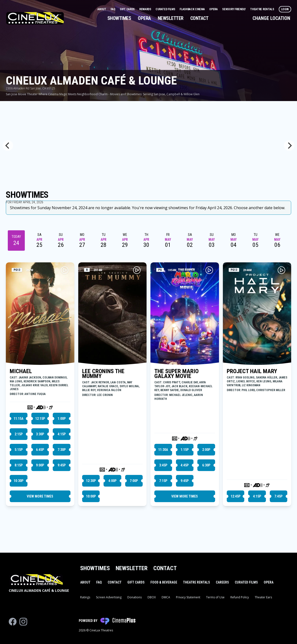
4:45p (185, 465)
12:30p (91, 481)
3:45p (163, 465)
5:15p (19, 450)
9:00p (40, 465)
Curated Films (166, 9)
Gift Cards (128, 9)
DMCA (166, 597)
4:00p (112, 481)
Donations (135, 597)
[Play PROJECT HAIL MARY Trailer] (281, 270)
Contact (199, 18)
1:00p (62, 419)
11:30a (163, 450)
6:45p (40, 450)
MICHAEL (21, 371)
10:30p (18, 481)
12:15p (40, 419)
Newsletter (171, 18)
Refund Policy (240, 597)
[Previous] (8, 146)
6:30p (206, 465)
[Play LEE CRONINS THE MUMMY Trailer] (137, 270)
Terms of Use (215, 597)
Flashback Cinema (192, 9)
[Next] (289, 146)
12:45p (236, 496)
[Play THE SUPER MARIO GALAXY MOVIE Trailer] (209, 270)
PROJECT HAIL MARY (252, 371)
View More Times (40, 496)
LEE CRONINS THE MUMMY (103, 374)
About (102, 9)
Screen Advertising (109, 597)
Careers (222, 582)
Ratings (85, 597)
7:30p (62, 450)
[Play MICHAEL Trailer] (65, 270)
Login (285, 9)
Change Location (271, 18)
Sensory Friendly (234, 9)
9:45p (62, 465)
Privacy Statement (188, 597)
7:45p (278, 496)
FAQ (113, 9)
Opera (214, 9)
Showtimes (119, 18)
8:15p (19, 465)
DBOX (152, 597)
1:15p (185, 450)
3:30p (40, 434)
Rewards (146, 9)
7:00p (134, 481)
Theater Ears (263, 597)
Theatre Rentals (262, 9)
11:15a (18, 419)
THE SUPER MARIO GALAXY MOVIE (176, 374)
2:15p (19, 434)
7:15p (163, 481)
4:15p (62, 434)
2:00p (206, 450)
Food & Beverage (164, 582)
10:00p (91, 496)
